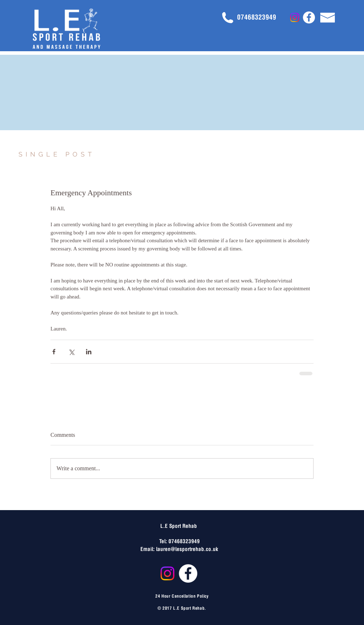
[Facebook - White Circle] (309, 17)
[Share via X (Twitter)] (71, 352)
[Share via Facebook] (54, 352)
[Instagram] (295, 17)
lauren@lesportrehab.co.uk (187, 549)
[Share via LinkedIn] (89, 352)
